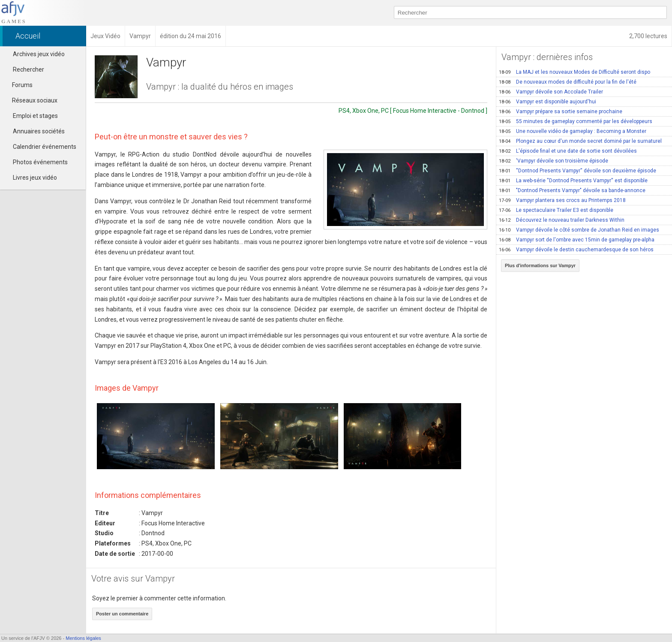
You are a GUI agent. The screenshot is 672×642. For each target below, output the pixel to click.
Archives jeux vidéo (39, 54)
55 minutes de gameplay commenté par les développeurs (576, 121)
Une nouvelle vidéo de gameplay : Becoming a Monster (573, 131)
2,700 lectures (648, 36)
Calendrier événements (45, 147)
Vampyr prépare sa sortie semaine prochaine (561, 112)
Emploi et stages (35, 116)
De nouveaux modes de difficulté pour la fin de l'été (568, 82)
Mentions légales (83, 638)
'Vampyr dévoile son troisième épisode (553, 161)
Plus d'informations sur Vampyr (540, 265)
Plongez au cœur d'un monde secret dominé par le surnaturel (580, 141)
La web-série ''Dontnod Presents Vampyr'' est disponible (573, 181)
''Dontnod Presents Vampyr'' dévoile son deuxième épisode (577, 171)
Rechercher (28, 69)
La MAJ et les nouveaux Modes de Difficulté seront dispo (574, 72)
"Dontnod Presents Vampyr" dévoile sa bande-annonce (572, 190)
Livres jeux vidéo (35, 178)
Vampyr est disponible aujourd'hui (547, 102)
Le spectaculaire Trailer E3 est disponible (556, 210)
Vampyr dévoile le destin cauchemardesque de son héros (576, 250)
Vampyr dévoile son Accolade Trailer (551, 92)
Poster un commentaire (122, 614)
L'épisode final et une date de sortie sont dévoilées (568, 151)
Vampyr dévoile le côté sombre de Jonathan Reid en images (579, 230)
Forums (18, 85)
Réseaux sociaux (31, 100)
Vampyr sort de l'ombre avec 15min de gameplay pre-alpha (577, 240)
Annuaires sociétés (39, 131)
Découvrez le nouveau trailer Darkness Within (562, 220)
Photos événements (40, 162)
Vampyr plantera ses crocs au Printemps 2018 (562, 200)
